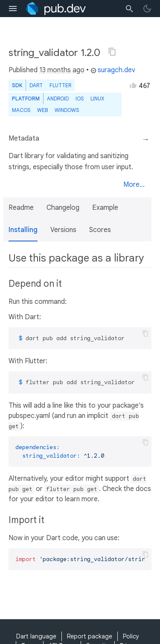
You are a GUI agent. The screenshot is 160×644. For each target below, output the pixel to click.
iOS (80, 99)
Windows (67, 110)
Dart (36, 85)
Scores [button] (100, 230)
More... (134, 185)
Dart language (36, 636)
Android (58, 99)
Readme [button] (21, 208)
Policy (131, 636)
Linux (97, 99)
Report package (90, 636)
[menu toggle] (13, 9)
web (42, 110)
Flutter (60, 85)
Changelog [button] (63, 208)
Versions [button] (63, 230)
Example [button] (105, 208)
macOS (21, 110)
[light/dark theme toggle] (147, 9)
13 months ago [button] (62, 70)
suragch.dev (113, 70)
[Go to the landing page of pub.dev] (56, 9)
